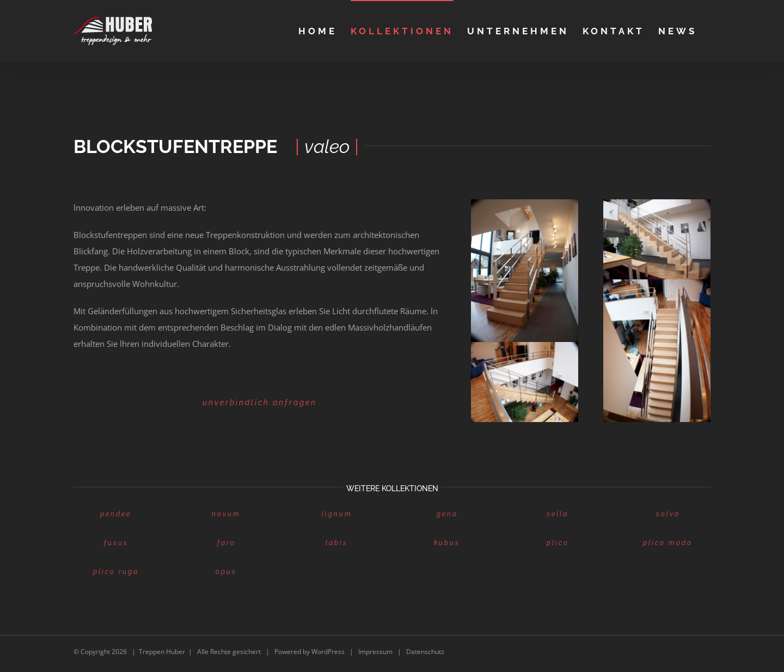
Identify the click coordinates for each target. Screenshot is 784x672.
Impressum (375, 652)
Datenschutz (425, 652)
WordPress (328, 652)
